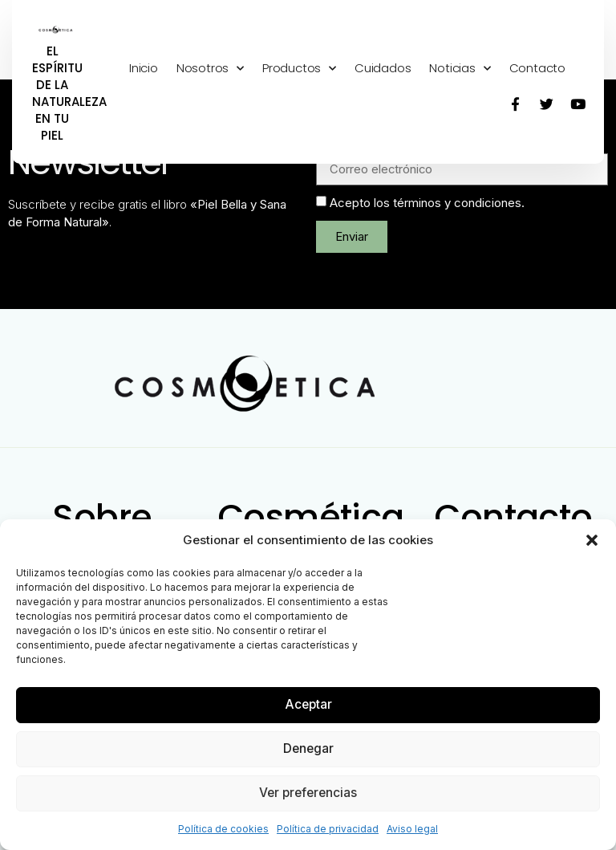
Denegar (308, 748)
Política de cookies (223, 829)
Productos (299, 69)
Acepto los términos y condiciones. (427, 203)
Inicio (144, 68)
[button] (592, 540)
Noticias (460, 69)
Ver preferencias (308, 793)
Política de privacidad (328, 829)
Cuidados (383, 68)
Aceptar (308, 704)
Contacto (537, 68)
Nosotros (210, 69)
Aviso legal (412, 829)
